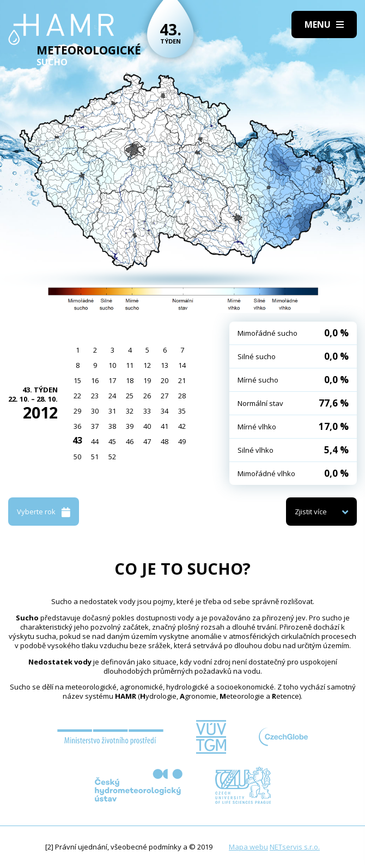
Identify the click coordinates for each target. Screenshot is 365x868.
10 (112, 365)
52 (112, 457)
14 (182, 365)
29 (77, 411)
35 (182, 411)
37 (95, 426)
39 (130, 426)
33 (147, 411)
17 (112, 380)
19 (147, 380)
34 (165, 411)
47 (147, 441)
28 (182, 396)
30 (95, 411)
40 (147, 426)
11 (130, 365)
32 (130, 411)
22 (77, 396)
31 (112, 411)
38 (112, 426)
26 (147, 396)
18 (130, 380)
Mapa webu (248, 847)
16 (95, 380)
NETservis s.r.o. (295, 847)
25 (130, 396)
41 (165, 426)
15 (77, 380)
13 (165, 365)
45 (112, 441)
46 (130, 441)
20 (165, 380)
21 (182, 380)
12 (147, 365)
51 (95, 457)
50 (77, 457)
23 (95, 396)
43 (77, 440)
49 (182, 441)
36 (77, 426)
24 (112, 396)
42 (182, 426)
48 (165, 441)
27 (165, 396)
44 (95, 441)
